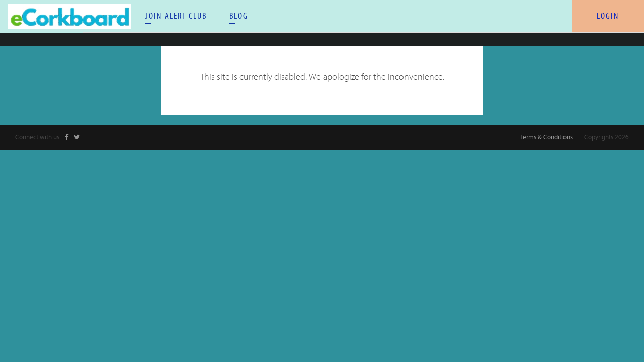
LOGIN (608, 16)
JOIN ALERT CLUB (319, 19)
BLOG (414, 19)
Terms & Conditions (546, 134)
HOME (183, 19)
